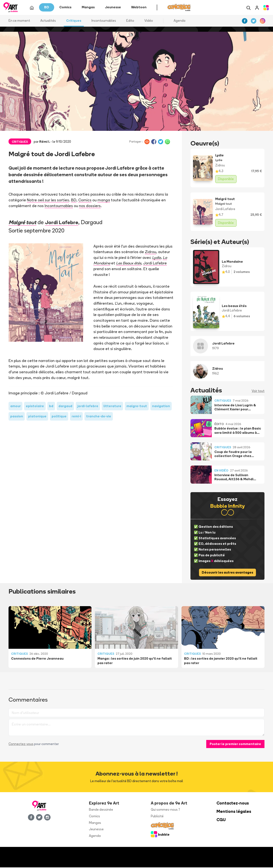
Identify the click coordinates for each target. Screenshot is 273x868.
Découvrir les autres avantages (227, 573)
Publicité (157, 817)
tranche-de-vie (99, 417)
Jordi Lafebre (64, 223)
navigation (161, 407)
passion (17, 417)
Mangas (95, 823)
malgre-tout (137, 407)
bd (51, 407)
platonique (37, 417)
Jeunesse (96, 830)
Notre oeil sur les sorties (48, 201)
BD (74, 201)
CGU (221, 820)
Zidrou (150, 252)
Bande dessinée (101, 810)
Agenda (179, 21)
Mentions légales (234, 812)
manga (104, 201)
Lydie (157, 258)
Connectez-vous (21, 745)
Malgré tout (23, 223)
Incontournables (59, 206)
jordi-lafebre (88, 407)
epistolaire (35, 407)
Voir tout (258, 391)
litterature (112, 407)
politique (59, 417)
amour (15, 407)
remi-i (76, 417)
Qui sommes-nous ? (165, 810)
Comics (85, 201)
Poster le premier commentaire (235, 745)
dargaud (65, 407)
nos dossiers (90, 206)
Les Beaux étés (129, 264)
